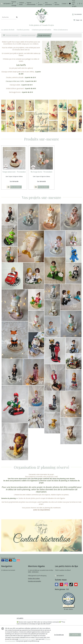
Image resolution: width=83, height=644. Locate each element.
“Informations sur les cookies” (27, 639)
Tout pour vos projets (11, 35)
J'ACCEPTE (75, 635)
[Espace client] (77, 14)
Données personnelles (34, 581)
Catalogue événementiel (28, 35)
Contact (64, 4)
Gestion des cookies (34, 578)
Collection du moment (8, 570)
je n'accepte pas (59, 635)
